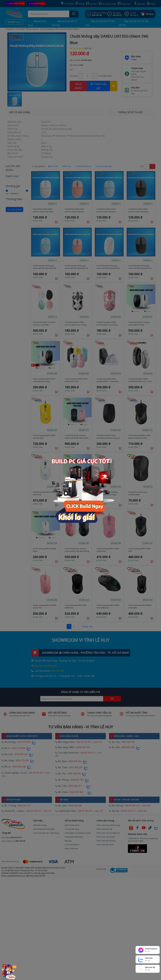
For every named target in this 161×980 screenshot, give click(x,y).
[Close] (110, 461)
